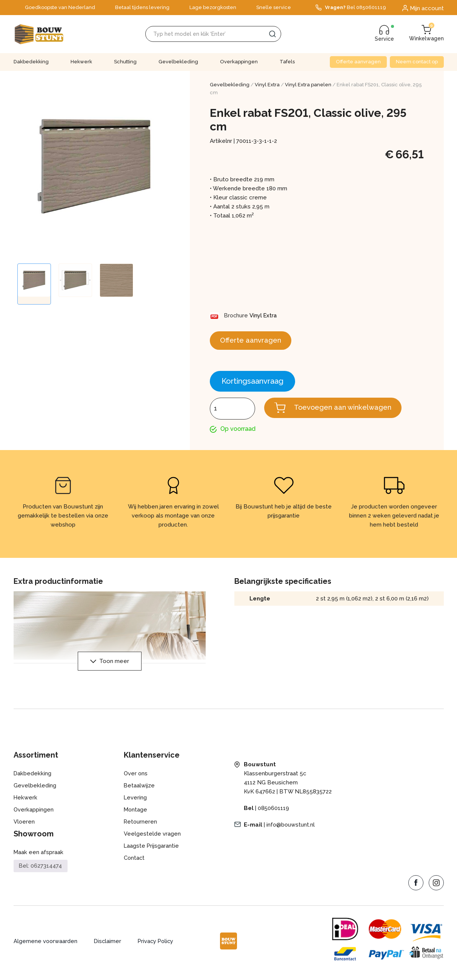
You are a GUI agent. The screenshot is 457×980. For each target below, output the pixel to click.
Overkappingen (239, 62)
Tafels (287, 62)
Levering (135, 801)
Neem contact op (417, 62)
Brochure (237, 315)
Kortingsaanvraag (252, 383)
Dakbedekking (31, 62)
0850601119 (274, 812)
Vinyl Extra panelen (308, 85)
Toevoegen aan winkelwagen (348, 410)
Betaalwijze (139, 789)
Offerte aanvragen (358, 62)
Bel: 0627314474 (41, 869)
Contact (135, 861)
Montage (136, 813)
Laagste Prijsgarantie (152, 849)
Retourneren (141, 825)
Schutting (125, 62)
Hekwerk (81, 62)
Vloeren (24, 825)
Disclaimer (109, 945)
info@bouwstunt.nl (291, 828)
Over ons (136, 777)
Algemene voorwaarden (46, 945)
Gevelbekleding (178, 62)
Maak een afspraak (39, 856)
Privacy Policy (158, 945)
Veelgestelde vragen (152, 837)
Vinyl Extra (267, 85)
